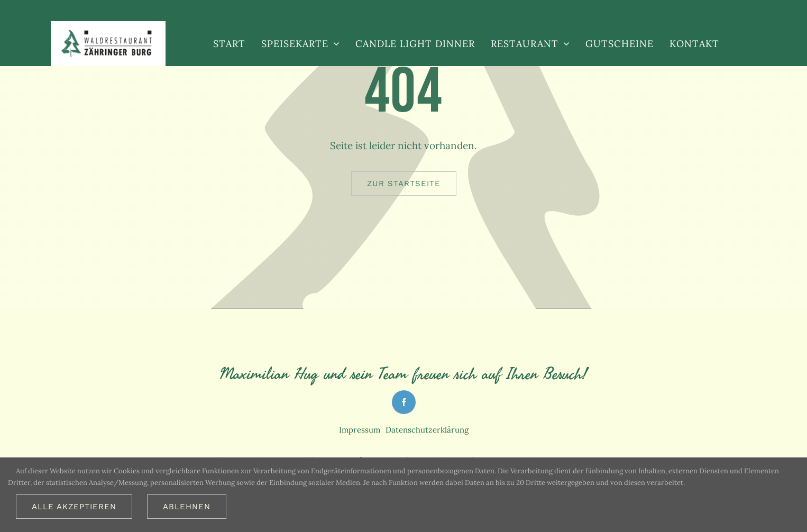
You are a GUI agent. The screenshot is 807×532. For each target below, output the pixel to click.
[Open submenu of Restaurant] (564, 43)
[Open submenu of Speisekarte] (334, 43)
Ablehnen (187, 507)
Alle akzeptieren (74, 507)
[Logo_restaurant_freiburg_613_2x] (108, 33)
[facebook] (404, 402)
